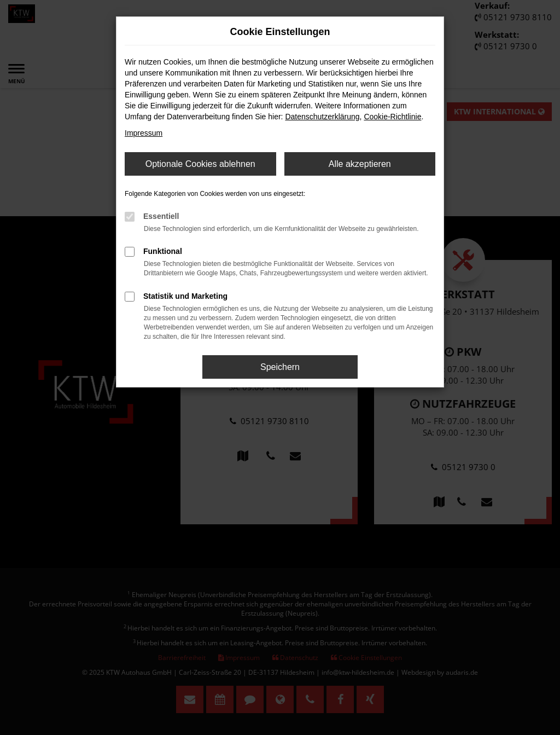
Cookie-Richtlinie (392, 117)
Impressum (144, 133)
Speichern (280, 367)
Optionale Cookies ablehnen (200, 164)
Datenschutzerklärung (322, 117)
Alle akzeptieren (360, 164)
